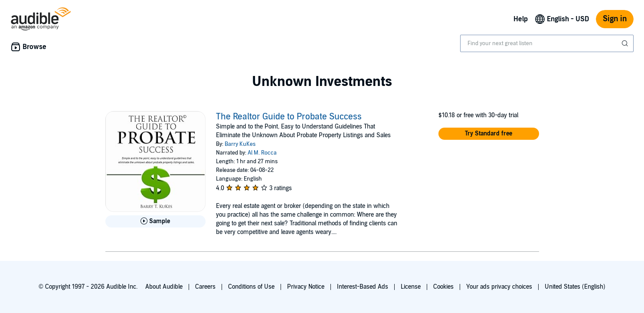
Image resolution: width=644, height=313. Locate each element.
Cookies (443, 287)
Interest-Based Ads (363, 287)
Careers (205, 287)
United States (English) (575, 287)
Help (521, 19)
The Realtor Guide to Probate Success (289, 117)
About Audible (164, 287)
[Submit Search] (626, 43)
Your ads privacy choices (499, 287)
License (411, 287)
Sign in (615, 19)
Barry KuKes (240, 144)
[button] (489, 134)
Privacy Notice (306, 287)
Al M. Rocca (262, 153)
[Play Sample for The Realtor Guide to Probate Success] (156, 221)
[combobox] (547, 43)
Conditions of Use (251, 287)
